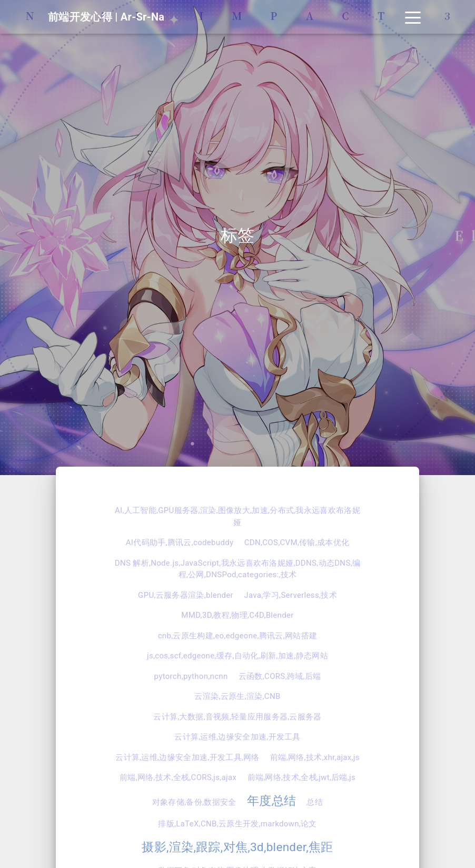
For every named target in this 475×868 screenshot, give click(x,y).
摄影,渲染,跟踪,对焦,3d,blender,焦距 (237, 847)
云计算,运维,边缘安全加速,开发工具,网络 (187, 757)
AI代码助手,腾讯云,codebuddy (180, 542)
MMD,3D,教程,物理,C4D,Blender (237, 615)
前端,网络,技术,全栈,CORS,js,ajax (178, 777)
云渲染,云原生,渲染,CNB (237, 696)
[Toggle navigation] (413, 17)
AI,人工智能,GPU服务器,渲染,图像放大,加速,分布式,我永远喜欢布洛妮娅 (237, 516)
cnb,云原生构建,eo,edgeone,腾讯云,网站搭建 (238, 636)
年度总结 (271, 801)
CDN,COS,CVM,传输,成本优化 (297, 542)
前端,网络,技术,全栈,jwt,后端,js (302, 777)
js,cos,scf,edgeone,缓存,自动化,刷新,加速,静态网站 (237, 656)
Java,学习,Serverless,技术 (290, 595)
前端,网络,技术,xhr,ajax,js (315, 757)
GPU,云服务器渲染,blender (186, 595)
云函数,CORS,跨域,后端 (280, 676)
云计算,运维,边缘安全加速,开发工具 (237, 737)
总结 (315, 802)
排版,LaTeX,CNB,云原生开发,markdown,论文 (237, 824)
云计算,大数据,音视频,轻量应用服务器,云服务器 (237, 717)
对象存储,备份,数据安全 (194, 802)
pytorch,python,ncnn (191, 676)
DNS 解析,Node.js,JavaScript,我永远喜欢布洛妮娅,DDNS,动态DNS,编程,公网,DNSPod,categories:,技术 (237, 569)
